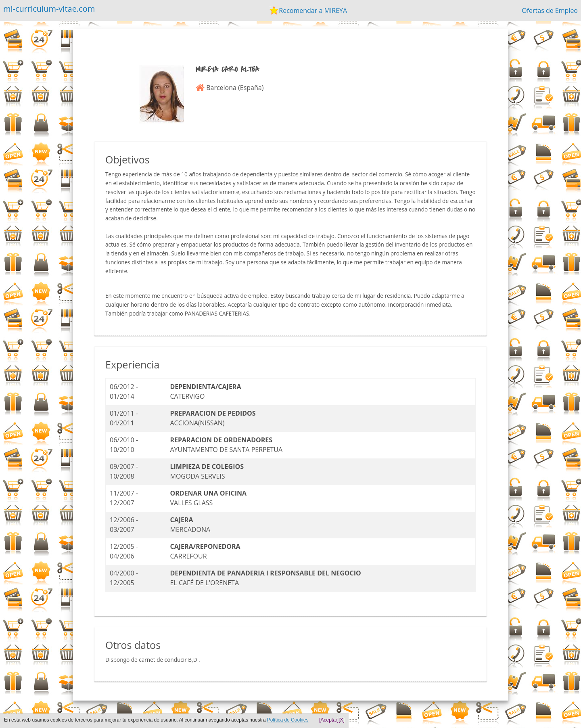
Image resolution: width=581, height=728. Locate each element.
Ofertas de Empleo (550, 10)
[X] (342, 720)
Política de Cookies (288, 720)
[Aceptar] (329, 720)
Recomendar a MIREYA (313, 10)
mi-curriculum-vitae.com (49, 9)
